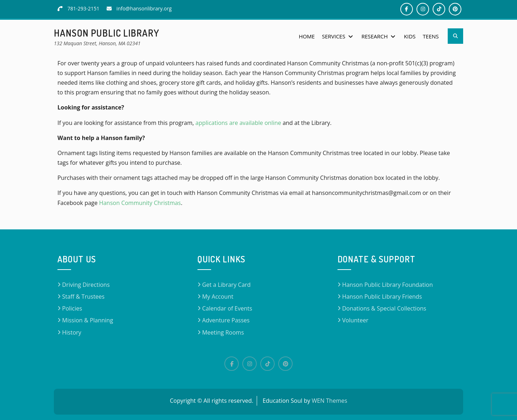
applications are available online (238, 123)
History (72, 332)
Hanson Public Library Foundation (388, 285)
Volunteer (355, 320)
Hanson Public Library (107, 33)
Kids (410, 36)
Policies (72, 308)
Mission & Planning (88, 320)
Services (334, 36)
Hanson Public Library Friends (382, 297)
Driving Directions (86, 285)
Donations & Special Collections (384, 308)
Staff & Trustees (83, 297)
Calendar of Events (227, 308)
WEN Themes (329, 401)
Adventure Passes (226, 320)
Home (307, 36)
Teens (431, 36)
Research (375, 36)
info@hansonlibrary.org (144, 8)
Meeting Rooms (223, 332)
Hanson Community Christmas (140, 203)
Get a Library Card (226, 285)
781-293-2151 (83, 8)
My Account (218, 297)
